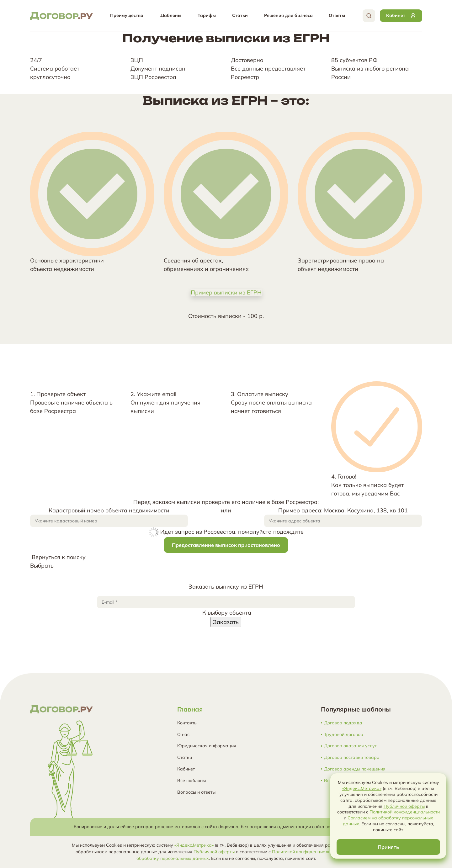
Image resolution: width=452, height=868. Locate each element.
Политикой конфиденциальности (307, 852)
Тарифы (207, 15)
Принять (388, 847)
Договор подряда (343, 723)
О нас (183, 734)
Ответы (337, 15)
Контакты (187, 723)
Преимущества (127, 15)
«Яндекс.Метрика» (194, 845)
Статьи (240, 15)
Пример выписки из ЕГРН (226, 292)
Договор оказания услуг (350, 746)
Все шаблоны (191, 781)
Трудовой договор (344, 735)
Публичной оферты (214, 852)
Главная (190, 709)
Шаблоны (170, 15)
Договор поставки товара (352, 757)
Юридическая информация (207, 746)
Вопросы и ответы (196, 792)
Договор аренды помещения (355, 769)
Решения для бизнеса (288, 15)
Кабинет (186, 769)
